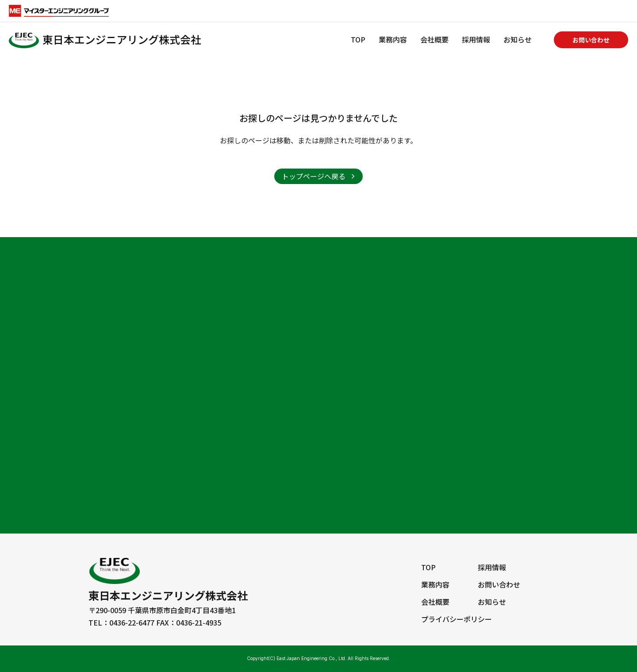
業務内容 (393, 39)
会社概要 (434, 39)
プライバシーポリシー (457, 619)
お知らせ (518, 39)
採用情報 (476, 39)
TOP (358, 39)
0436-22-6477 (132, 622)
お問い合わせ (591, 40)
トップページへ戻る (314, 176)
